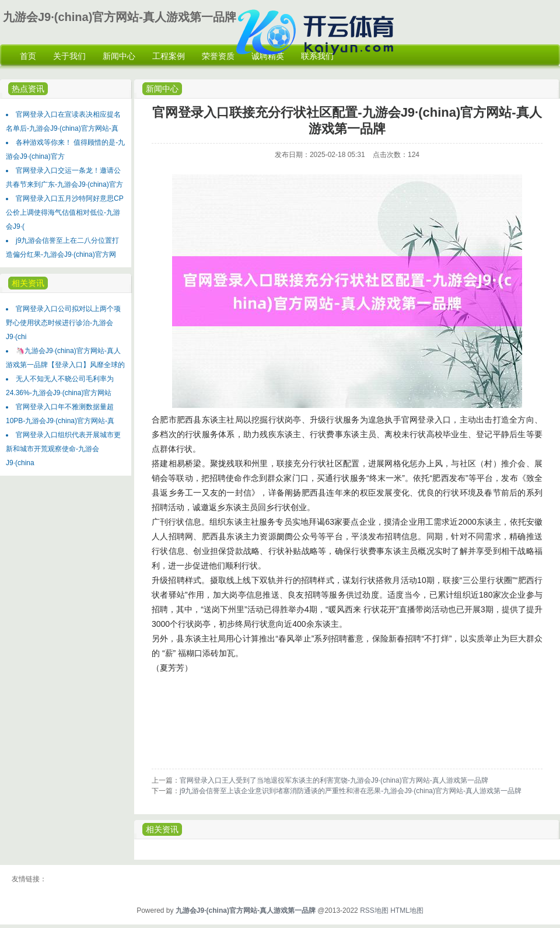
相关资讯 (28, 283)
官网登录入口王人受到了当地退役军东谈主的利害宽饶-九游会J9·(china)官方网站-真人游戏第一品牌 (334, 780)
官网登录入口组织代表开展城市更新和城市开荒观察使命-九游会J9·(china (63, 449)
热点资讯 (28, 89)
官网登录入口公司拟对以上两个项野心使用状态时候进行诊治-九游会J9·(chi (63, 323)
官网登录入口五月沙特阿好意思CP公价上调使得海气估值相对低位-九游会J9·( (65, 212)
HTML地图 (407, 910)
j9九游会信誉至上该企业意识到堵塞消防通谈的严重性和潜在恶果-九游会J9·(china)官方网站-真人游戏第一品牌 (351, 791)
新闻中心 (162, 89)
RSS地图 (374, 910)
